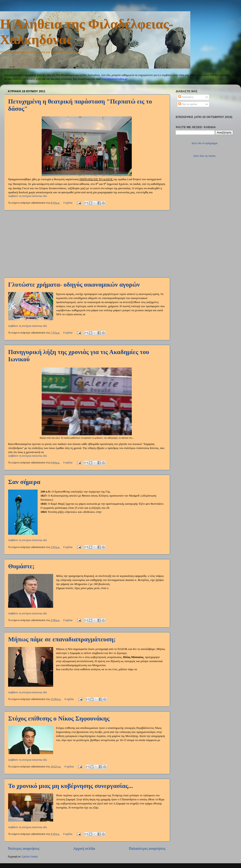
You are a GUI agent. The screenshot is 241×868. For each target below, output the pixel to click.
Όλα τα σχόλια (188, 104)
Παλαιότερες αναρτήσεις (147, 848)
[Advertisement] (87, 244)
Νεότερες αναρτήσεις (24, 848)
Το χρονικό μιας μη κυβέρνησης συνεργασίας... (70, 786)
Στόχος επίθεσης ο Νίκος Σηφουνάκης (59, 718)
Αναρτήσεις (186, 97)
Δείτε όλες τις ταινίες (204, 156)
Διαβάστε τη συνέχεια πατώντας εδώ (27, 196)
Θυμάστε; (21, 566)
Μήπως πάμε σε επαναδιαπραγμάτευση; (62, 639)
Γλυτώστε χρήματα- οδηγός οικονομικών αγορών (74, 284)
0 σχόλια (68, 333)
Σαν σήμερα (24, 482)
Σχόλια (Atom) (30, 857)
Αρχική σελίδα (84, 848)
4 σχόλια (68, 203)
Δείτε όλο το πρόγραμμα (204, 143)
